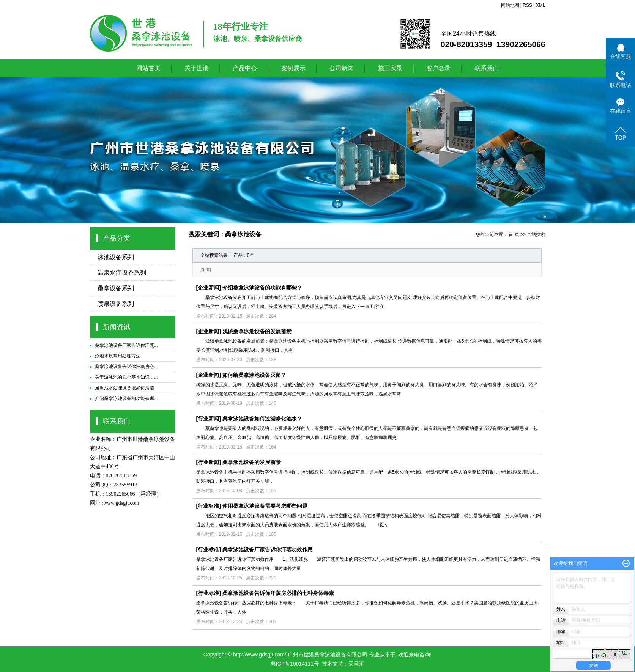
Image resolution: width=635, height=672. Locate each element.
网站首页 (148, 68)
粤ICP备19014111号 (295, 664)
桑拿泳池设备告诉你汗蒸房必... (126, 367)
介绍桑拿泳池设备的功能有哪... (126, 398)
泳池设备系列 (116, 257)
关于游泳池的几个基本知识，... (126, 377)
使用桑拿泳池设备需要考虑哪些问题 (265, 506)
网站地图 (510, 5)
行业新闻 (208, 419)
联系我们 (487, 68)
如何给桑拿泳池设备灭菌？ (254, 375)
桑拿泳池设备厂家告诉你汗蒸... (126, 345)
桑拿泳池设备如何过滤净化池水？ (262, 419)
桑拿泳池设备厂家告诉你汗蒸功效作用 (268, 549)
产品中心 (245, 68)
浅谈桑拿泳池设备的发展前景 (257, 331)
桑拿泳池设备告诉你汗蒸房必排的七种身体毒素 (278, 593)
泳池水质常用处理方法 (118, 356)
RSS (527, 5)
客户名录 (438, 68)
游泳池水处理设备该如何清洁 (124, 388)
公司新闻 (342, 68)
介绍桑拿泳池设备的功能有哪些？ (262, 288)
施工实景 (390, 68)
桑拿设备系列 (116, 288)
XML (541, 5)
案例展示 (293, 68)
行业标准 (208, 506)
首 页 (514, 234)
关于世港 (197, 68)
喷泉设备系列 (116, 304)
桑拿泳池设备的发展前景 (252, 462)
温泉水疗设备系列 (122, 273)
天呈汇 (356, 664)
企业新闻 (208, 288)
